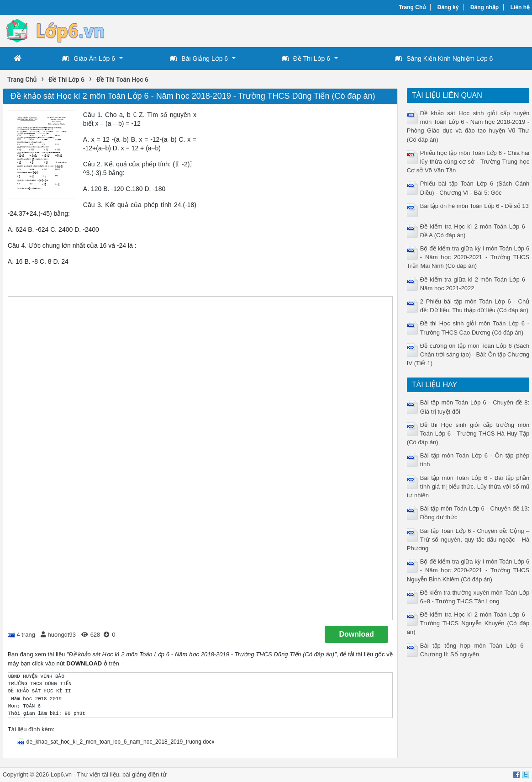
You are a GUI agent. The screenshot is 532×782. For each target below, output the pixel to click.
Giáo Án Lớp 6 (89, 59)
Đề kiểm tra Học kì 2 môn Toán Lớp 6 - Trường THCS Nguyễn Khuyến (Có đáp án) (468, 623)
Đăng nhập (485, 7)
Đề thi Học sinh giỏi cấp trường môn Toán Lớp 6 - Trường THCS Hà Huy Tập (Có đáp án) (468, 434)
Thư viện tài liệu (98, 774)
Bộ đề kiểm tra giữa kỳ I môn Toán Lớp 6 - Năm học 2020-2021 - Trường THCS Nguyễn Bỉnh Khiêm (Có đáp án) (468, 570)
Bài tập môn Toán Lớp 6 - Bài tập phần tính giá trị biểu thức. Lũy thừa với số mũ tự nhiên (468, 487)
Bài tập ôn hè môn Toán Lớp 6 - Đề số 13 (474, 206)
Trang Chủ (412, 7)
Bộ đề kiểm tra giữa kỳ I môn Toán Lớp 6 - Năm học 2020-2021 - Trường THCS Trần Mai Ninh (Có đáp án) (468, 257)
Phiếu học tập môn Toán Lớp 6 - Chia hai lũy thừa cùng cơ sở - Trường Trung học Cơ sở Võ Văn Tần (468, 162)
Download (356, 634)
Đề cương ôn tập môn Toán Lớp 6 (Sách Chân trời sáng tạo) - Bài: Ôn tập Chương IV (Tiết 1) (468, 354)
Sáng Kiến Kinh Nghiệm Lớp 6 (444, 59)
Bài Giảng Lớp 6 (199, 59)
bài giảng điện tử (145, 774)
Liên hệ (520, 7)
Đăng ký (448, 7)
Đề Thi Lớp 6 (306, 59)
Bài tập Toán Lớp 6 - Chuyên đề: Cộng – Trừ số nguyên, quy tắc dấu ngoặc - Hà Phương (468, 540)
